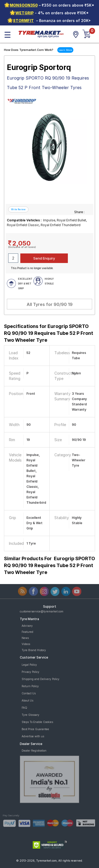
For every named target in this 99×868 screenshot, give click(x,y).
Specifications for (49, 333)
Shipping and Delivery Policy (41, 679)
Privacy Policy (30, 672)
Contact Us (29, 693)
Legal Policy (29, 665)
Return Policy (30, 686)
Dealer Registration (34, 751)
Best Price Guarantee (35, 729)
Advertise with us (33, 736)
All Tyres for (50, 304)
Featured (27, 632)
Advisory (27, 626)
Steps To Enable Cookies (37, 722)
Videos (26, 644)
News (25, 638)
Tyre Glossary (30, 715)
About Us (27, 700)
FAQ (24, 708)
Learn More (65, 50)
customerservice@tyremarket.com (42, 611)
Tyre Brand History (34, 650)
